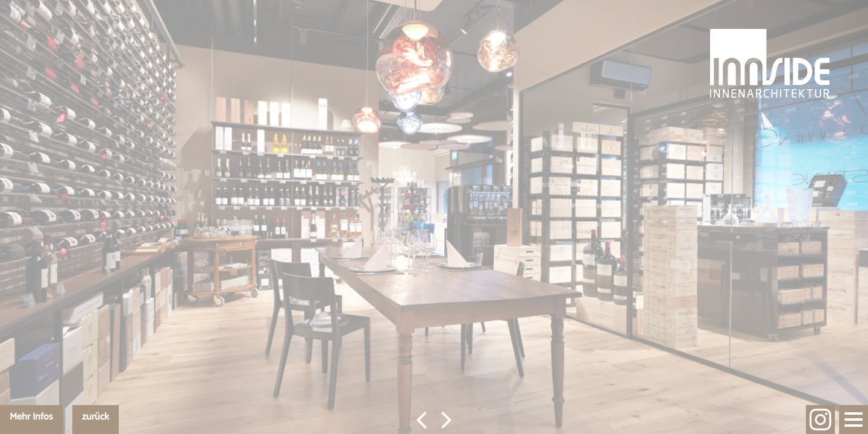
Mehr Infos (31, 417)
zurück (96, 417)
